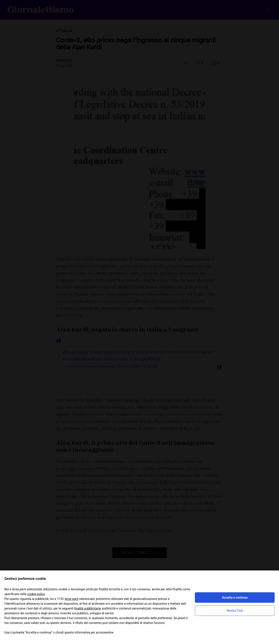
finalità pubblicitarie (87, 608)
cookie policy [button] (36, 594)
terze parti (71, 599)
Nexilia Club (235, 611)
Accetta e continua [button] (235, 598)
